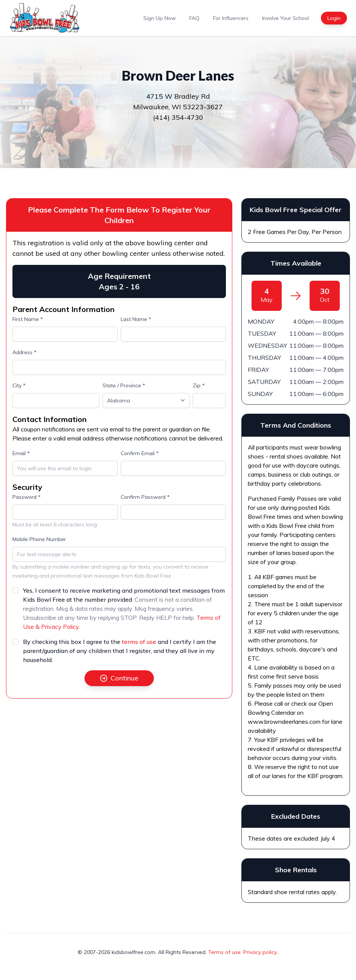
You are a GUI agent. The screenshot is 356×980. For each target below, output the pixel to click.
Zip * (199, 385)
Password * (27, 497)
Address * (25, 352)
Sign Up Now (160, 18)
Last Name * (136, 319)
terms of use (139, 642)
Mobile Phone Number (39, 539)
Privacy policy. (260, 952)
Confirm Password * (145, 497)
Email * (21, 453)
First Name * (28, 319)
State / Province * (124, 385)
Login (334, 18)
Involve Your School (285, 18)
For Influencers (231, 18)
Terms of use (224, 952)
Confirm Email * (140, 453)
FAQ (194, 18)
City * (19, 385)
